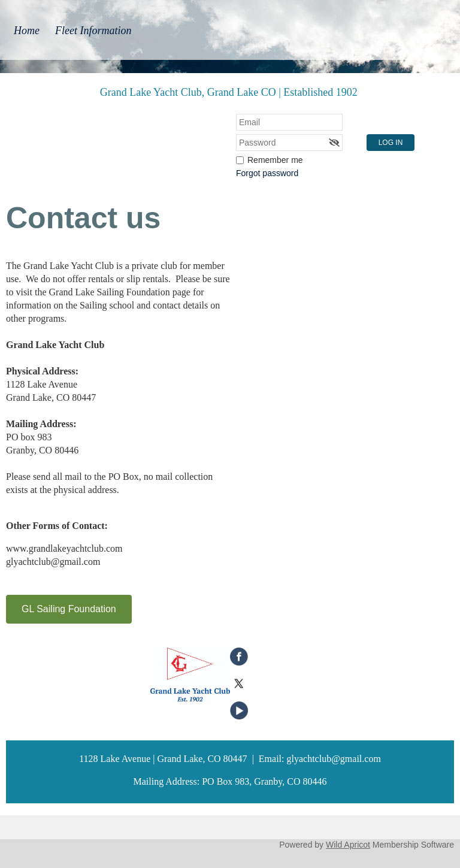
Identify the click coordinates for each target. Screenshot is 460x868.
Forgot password (267, 173)
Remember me (275, 160)
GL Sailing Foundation (69, 609)
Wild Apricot (348, 845)
